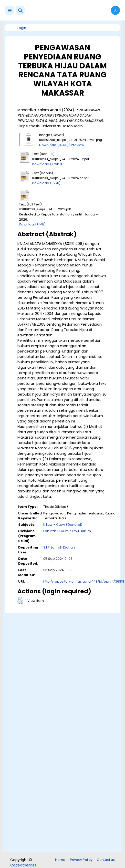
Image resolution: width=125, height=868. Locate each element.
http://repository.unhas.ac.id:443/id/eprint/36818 (84, 581)
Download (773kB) (47, 164)
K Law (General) (69, 525)
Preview (78, 145)
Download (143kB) (54, 145)
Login (22, 28)
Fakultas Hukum (56, 531)
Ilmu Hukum (81, 531)
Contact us (106, 860)
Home (60, 860)
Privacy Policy (81, 860)
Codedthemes (23, 865)
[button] (20, 10)
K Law (48, 525)
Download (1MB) (32, 224)
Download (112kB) (46, 183)
